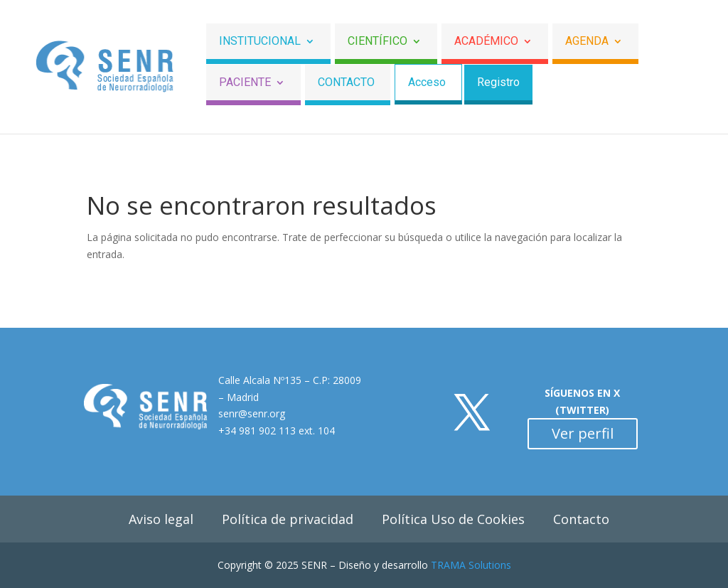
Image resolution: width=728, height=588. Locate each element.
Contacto (346, 82)
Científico (378, 41)
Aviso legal (161, 519)
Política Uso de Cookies (453, 519)
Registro (498, 82)
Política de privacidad (288, 519)
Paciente (245, 82)
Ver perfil (583, 433)
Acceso (427, 82)
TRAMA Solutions (471, 565)
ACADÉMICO (486, 41)
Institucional (260, 41)
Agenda (587, 41)
